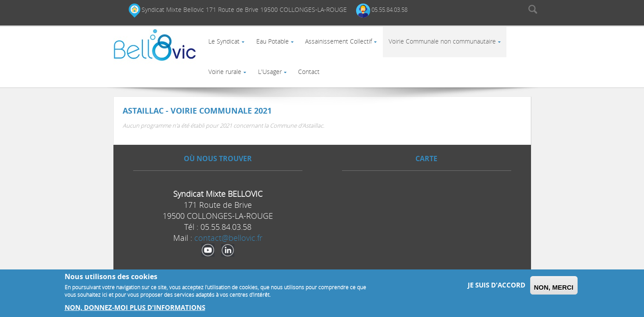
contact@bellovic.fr (228, 250)
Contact (314, 80)
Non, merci (554, 287)
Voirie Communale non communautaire (449, 44)
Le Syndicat (225, 44)
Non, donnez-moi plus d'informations (135, 308)
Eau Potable (276, 44)
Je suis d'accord (497, 285)
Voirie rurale (226, 80)
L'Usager (273, 80)
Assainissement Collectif (344, 44)
